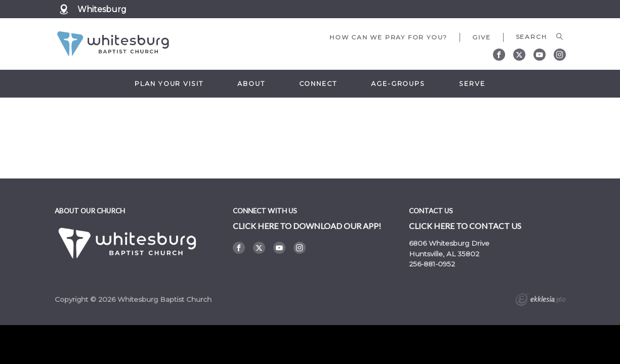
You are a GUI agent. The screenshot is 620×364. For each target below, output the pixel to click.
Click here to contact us (465, 226)
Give (481, 37)
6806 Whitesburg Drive (449, 243)
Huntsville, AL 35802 (444, 254)
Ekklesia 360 (541, 301)
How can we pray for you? (388, 37)
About (251, 84)
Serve (472, 84)
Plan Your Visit (169, 84)
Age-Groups (398, 84)
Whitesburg (106, 9)
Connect (318, 84)
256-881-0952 (432, 264)
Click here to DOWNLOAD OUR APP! (307, 226)
